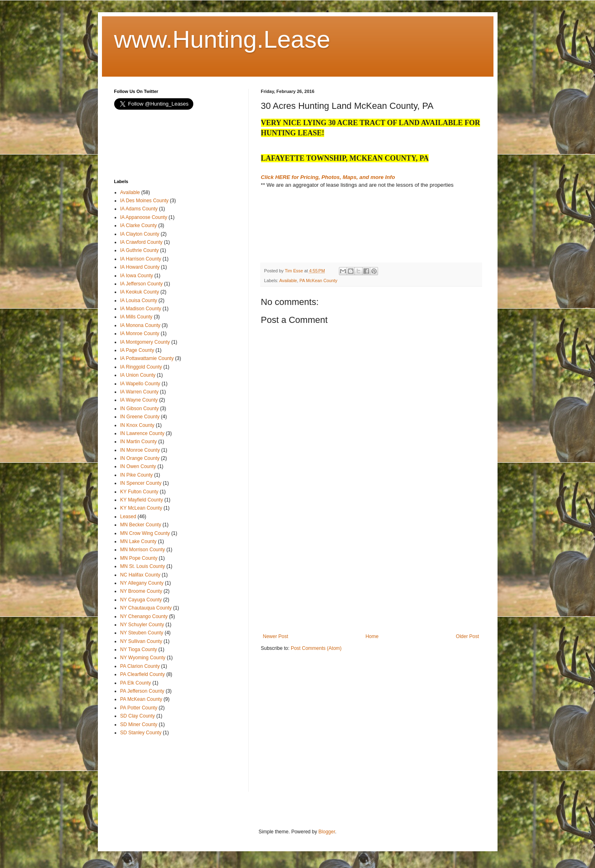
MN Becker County (141, 525)
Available (288, 280)
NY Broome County (141, 591)
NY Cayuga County (141, 600)
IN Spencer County (141, 483)
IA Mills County (136, 317)
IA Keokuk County (140, 292)
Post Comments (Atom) (316, 648)
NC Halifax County (140, 575)
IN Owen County (138, 466)
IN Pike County (137, 475)
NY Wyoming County (143, 658)
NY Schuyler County (142, 625)
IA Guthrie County (140, 250)
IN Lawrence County (143, 433)
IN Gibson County (140, 409)
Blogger (327, 832)
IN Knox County (137, 425)
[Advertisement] (326, 232)
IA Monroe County (140, 334)
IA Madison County (141, 309)
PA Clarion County (140, 666)
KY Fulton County (139, 492)
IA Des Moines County (145, 201)
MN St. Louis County (143, 566)
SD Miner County (139, 724)
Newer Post (276, 636)
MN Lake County (138, 541)
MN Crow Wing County (145, 533)
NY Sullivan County (141, 641)
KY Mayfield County (142, 500)
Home (372, 636)
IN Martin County (139, 442)
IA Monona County (140, 325)
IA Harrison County (141, 259)
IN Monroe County (140, 450)
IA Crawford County (142, 242)
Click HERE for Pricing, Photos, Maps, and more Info (328, 177)
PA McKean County (318, 280)
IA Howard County (140, 267)
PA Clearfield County (143, 674)
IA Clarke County (139, 225)
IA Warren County (139, 392)
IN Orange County (140, 458)
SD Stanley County (141, 733)
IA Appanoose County (144, 217)
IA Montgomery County (145, 342)
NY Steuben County (142, 633)
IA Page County (137, 350)
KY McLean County (141, 508)
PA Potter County (139, 708)
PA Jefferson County (142, 691)
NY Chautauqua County (146, 608)
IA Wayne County (139, 400)
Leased (128, 517)
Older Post (468, 636)
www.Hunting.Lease (222, 39)
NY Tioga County (139, 649)
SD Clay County (138, 716)
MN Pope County (139, 558)
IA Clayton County (140, 234)
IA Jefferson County (142, 284)
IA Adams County (139, 209)
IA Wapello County (140, 384)
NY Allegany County (142, 583)
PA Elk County (136, 683)
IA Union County (138, 375)
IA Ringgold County (141, 367)
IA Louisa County (139, 300)
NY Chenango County (144, 616)
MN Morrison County (143, 550)
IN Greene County (140, 417)
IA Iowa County (137, 276)
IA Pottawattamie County (147, 358)
